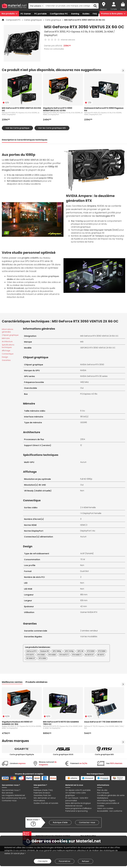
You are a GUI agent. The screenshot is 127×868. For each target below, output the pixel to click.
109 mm (84, 600)
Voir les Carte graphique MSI (52, 128)
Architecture (7, 342)
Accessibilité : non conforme (110, 811)
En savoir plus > (18, 853)
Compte (114, 9)
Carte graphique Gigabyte (22, 754)
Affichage (6, 351)
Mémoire (6, 338)
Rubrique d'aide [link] (60, 822)
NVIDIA (83, 370)
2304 (83, 439)
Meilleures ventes (12, 682)
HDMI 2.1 (84, 525)
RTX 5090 (91, 651)
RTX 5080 (102, 651)
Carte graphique (53, 20)
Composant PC (14, 20)
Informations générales (8, 331)
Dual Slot (84, 571)
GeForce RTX (32, 651)
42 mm (84, 606)
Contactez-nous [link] (87, 822)
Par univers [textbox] (36, 6)
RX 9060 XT (31, 658)
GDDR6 (84, 422)
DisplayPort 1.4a (88, 531)
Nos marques (103, 793)
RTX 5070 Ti (64, 655)
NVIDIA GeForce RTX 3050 (92, 365)
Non (82, 491)
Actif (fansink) (87, 553)
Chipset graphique (10, 335)
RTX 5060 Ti (77, 655)
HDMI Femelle (90, 507)
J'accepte (43, 861)
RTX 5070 (30, 655)
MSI (82, 342)
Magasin (104, 9)
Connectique (8, 354)
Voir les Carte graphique (17, 128)
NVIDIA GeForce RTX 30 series (94, 376)
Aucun (83, 462)
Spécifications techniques (8, 346)
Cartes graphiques (33, 20)
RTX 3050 (42, 658)
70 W (83, 559)
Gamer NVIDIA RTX (89, 612)
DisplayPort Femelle (92, 513)
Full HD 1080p (86, 479)
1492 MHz (84, 382)
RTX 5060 (41, 655)
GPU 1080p (57, 651)
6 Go (83, 411)
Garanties (6, 360)
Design (5, 357)
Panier (123, 9)
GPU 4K (80, 651)
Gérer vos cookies (105, 808)
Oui (82, 388)
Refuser (86, 861)
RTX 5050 (52, 655)
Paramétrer (65, 861)
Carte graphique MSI (104, 754)
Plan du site (102, 790)
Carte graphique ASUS (63, 754)
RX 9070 (101, 655)
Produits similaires (36, 682)
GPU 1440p (69, 651)
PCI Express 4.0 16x (89, 394)
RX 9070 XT (89, 655)
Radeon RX (45, 651)
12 (81, 445)
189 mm (84, 595)
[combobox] (36, 6)
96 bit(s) (84, 417)
